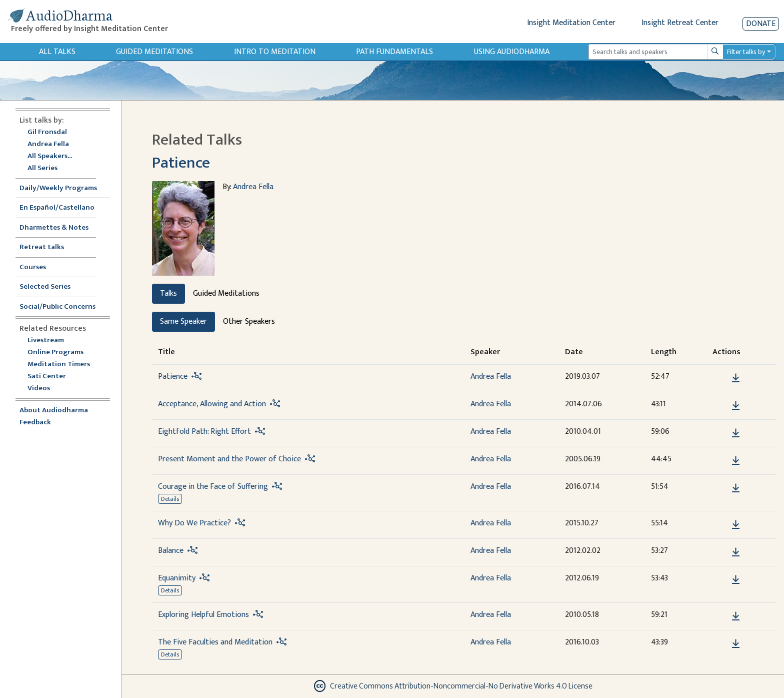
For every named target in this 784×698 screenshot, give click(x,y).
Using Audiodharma (512, 52)
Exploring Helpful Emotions (203, 615)
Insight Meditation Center (571, 23)
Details (170, 499)
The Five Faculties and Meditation (215, 642)
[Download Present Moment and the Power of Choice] (736, 461)
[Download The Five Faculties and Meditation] (736, 644)
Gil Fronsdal (47, 132)
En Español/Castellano (57, 208)
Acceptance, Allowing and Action (212, 404)
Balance (171, 551)
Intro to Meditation (275, 52)
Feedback (35, 423)
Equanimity (177, 578)
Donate (761, 24)
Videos (44, 389)
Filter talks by (746, 52)
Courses (33, 267)
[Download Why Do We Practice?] (736, 525)
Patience (181, 163)
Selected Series (51, 287)
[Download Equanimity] (736, 580)
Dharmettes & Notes (54, 228)
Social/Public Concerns (57, 307)
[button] (720, 378)
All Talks (57, 52)
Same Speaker (183, 321)
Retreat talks (42, 247)
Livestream (46, 340)
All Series (42, 168)
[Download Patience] (736, 378)
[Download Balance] (736, 552)
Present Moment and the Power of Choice (229, 459)
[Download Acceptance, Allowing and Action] (736, 406)
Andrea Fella (48, 144)
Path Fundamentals (394, 52)
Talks (168, 293)
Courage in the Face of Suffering (213, 487)
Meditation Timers (59, 365)
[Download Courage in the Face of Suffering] (736, 488)
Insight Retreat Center (680, 23)
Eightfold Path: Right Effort (204, 432)
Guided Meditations (154, 52)
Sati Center (47, 377)
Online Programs (55, 353)
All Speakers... (50, 156)
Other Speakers (249, 321)
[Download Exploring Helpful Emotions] (736, 616)
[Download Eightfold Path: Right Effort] (736, 433)
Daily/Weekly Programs (63, 188)
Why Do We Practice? (194, 523)
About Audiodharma (54, 411)
